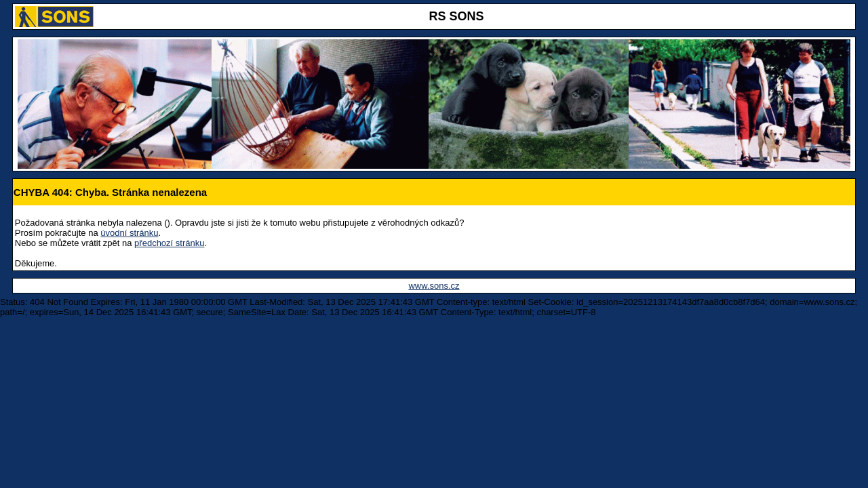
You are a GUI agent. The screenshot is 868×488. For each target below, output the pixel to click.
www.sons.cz (434, 286)
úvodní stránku (129, 233)
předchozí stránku (169, 243)
